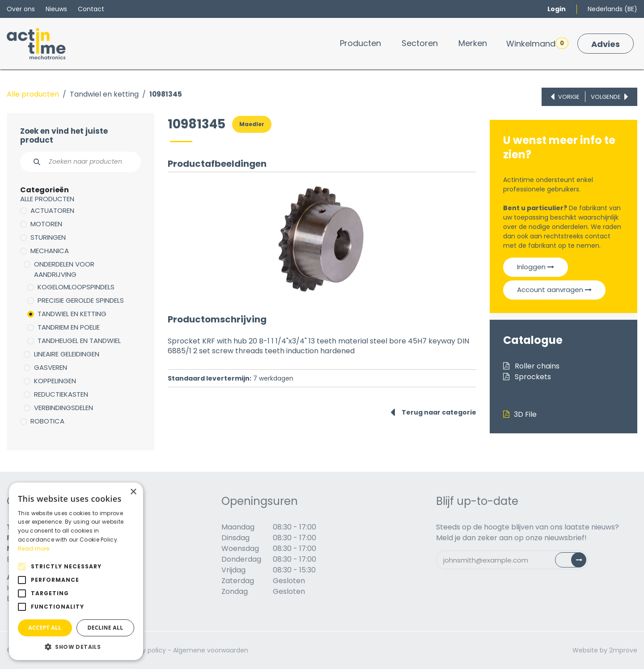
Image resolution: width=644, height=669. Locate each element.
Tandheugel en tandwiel (79, 341)
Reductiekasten (61, 394)
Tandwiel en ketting (104, 94)
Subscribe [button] (576, 562)
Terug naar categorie (433, 412)
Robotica (47, 421)
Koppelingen (55, 381)
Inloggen (536, 267)
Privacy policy (145, 650)
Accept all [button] (45, 628)
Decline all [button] (106, 628)
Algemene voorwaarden (211, 650)
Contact (91, 9)
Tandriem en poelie (69, 327)
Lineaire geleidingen (67, 354)
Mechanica (50, 251)
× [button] (133, 492)
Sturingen (48, 237)
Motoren (46, 224)
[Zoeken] (32, 162)
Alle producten (33, 94)
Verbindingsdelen (64, 408)
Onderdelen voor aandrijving (64, 269)
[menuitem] (360, 43)
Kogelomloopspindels (76, 287)
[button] (76, 647)
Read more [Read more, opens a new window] (34, 548)
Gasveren (51, 367)
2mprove (623, 650)
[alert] (76, 571)
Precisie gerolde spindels (81, 300)
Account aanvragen (554, 290)
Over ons (21, 9)
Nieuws (56, 9)
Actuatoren (52, 210)
